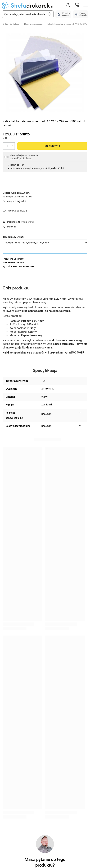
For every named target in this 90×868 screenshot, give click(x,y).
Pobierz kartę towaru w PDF (21, 222)
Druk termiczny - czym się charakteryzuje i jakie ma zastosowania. (45, 346)
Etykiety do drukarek (11, 24)
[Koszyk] (77, 5)
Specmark (19, 259)
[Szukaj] (50, 14)
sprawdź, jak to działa (21, 158)
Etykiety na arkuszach (34, 24)
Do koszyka (52, 146)
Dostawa (12, 211)
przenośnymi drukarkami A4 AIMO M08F (58, 353)
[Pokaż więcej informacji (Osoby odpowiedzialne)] (80, 426)
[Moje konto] (68, 5)
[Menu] (86, 5)
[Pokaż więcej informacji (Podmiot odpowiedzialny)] (80, 412)
